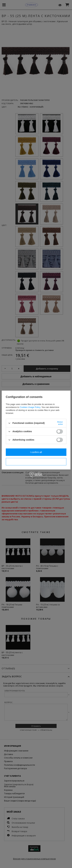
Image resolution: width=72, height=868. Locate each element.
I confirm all (36, 452)
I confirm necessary (36, 462)
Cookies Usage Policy (30, 407)
